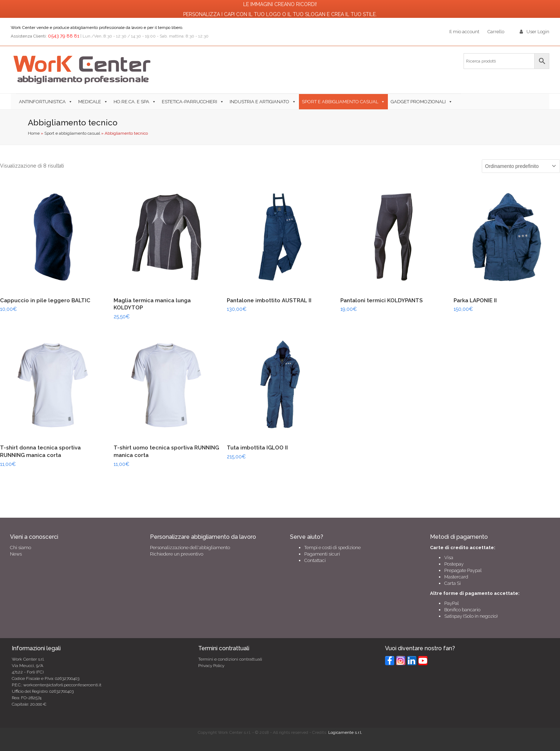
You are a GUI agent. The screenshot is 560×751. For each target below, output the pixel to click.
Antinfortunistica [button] (42, 102)
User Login (538, 32)
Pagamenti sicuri (322, 554)
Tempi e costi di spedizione (332, 548)
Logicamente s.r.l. (345, 732)
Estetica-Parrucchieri (189, 102)
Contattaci (315, 560)
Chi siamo (21, 548)
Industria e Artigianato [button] (259, 102)
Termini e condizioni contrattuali (230, 659)
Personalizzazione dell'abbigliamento (190, 548)
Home (34, 133)
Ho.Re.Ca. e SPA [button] (131, 102)
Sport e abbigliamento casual (340, 102)
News (16, 554)
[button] (458, 101)
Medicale (90, 102)
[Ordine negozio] (521, 166)
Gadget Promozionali (418, 102)
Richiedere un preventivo (177, 554)
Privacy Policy (211, 666)
